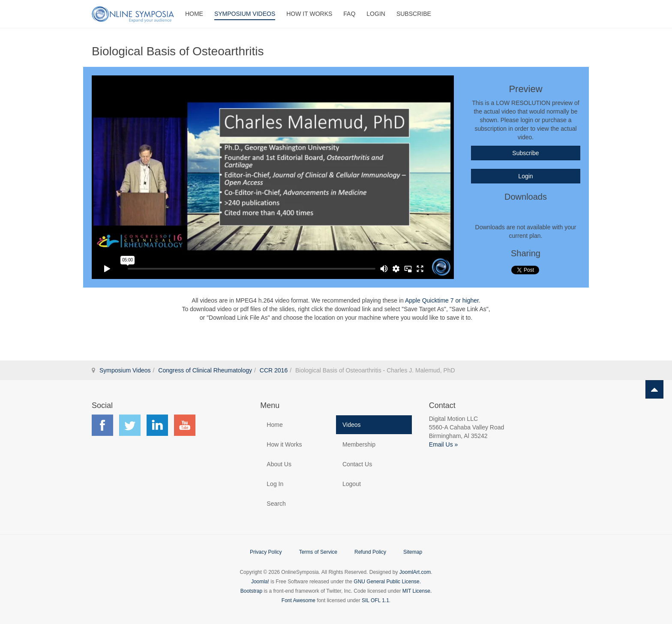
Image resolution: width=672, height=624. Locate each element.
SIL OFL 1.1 (375, 600)
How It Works (309, 14)
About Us (279, 464)
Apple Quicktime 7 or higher (442, 300)
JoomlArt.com (415, 572)
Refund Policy (370, 552)
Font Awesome (298, 600)
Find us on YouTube (185, 425)
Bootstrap (251, 591)
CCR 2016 (274, 370)
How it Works (284, 444)
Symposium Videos (245, 14)
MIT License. (417, 591)
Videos (352, 425)
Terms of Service (318, 552)
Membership (359, 444)
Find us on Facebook (102, 425)
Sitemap (413, 552)
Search (276, 504)
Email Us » (444, 444)
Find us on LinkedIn (157, 425)
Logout (352, 484)
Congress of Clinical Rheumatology (205, 370)
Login (376, 14)
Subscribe (414, 14)
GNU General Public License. (387, 582)
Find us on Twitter (130, 425)
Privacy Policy (266, 552)
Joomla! (260, 582)
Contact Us (357, 464)
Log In (275, 484)
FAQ (349, 14)
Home (194, 14)
